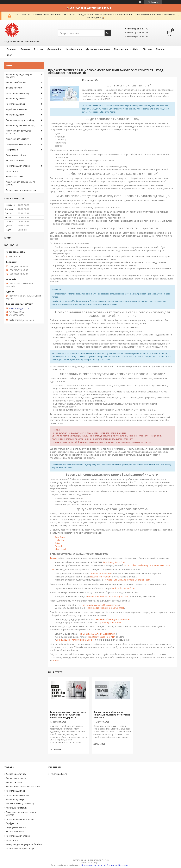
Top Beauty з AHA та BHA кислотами (100, 605)
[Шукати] (108, 33)
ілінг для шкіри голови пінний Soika (74, 640)
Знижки (25, 49)
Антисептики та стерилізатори (21, 190)
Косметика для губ (15, 115)
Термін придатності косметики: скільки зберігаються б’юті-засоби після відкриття (68, 715)
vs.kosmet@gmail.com (19, 308)
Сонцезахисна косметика (18, 144)
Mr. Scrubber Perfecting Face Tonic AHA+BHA (147, 565)
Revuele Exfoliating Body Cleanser (113, 619)
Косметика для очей (16, 98)
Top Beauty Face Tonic (114, 562)
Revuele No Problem (100, 574)
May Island (60, 549)
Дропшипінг (54, 49)
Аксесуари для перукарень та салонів (20, 183)
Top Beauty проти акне (109, 622)
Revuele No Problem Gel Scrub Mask (106, 608)
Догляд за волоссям (16, 778)
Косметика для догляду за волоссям (19, 76)
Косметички (12, 171)
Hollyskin (59, 540)
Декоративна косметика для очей (23, 787)
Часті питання (74, 49)
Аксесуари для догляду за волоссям (19, 132)
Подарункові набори (16, 155)
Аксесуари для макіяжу (17, 139)
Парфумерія (12, 150)
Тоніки (53, 558)
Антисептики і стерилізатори (20, 849)
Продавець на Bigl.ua (90, 863)
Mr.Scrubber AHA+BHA (123, 588)
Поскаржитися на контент (94, 865)
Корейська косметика (17, 109)
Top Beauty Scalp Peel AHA (101, 637)
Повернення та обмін (126, 49)
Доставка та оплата (98, 49)
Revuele (59, 546)
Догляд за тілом (14, 88)
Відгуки (147, 49)
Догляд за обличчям (16, 82)
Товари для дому (14, 176)
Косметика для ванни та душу (21, 125)
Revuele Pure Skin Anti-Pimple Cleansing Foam (127, 580)
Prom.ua (105, 860)
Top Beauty (61, 537)
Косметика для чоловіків (18, 166)
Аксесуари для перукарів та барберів (24, 844)
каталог (55, 660)
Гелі (52, 569)
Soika (57, 543)
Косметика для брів (16, 104)
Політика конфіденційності (118, 865)
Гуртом (38, 49)
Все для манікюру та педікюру (21, 120)
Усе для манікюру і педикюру (20, 803)
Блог (9, 55)
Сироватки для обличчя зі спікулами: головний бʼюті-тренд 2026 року (112, 715)
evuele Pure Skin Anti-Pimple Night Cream (108, 596)
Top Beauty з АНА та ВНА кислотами (97, 634)
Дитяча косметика (15, 160)
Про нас (160, 49)
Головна (11, 49)
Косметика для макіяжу (18, 93)
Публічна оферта (58, 774)
